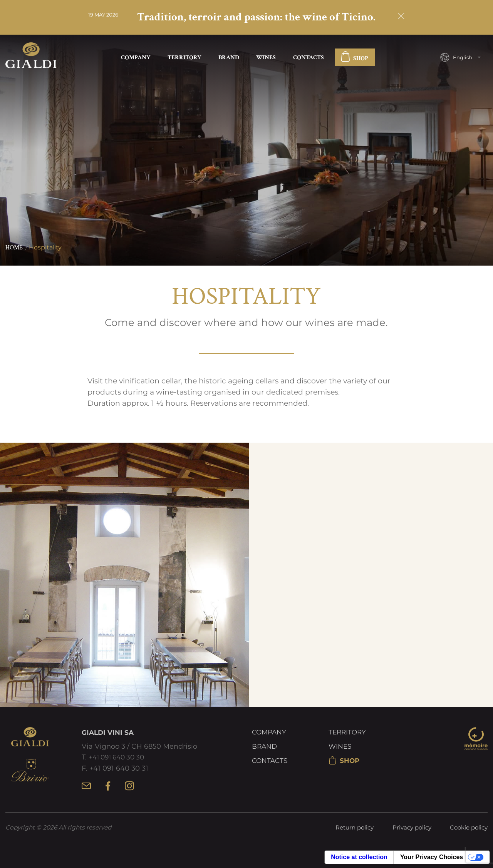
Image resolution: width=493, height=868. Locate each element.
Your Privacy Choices (432, 858)
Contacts (309, 58)
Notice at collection (359, 858)
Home (14, 249)
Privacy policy (412, 828)
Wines (266, 58)
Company (136, 58)
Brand (229, 58)
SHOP (355, 59)
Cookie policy (469, 828)
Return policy (355, 828)
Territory (184, 58)
